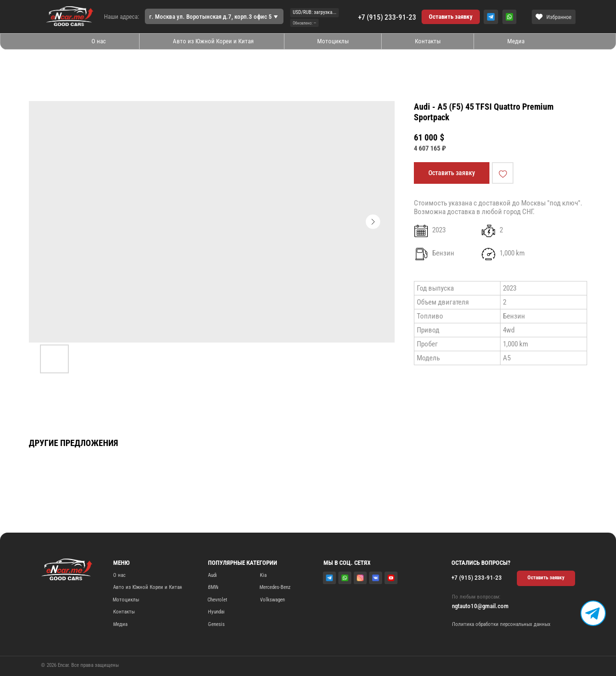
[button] (451, 17)
